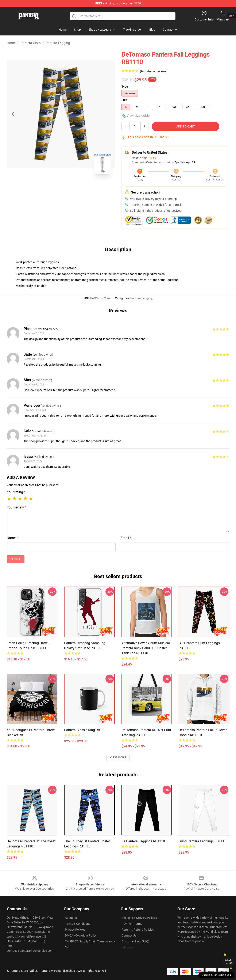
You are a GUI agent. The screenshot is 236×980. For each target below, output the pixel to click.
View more (118, 758)
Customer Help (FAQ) (136, 941)
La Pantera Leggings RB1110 (143, 841)
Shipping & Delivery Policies (139, 918)
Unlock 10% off (228, 962)
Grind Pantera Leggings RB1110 (202, 841)
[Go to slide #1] (50, 187)
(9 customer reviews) (154, 71)
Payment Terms (132, 924)
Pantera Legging (58, 43)
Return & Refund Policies (138, 930)
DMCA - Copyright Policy (81, 935)
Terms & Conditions (78, 924)
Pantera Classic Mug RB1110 (86, 730)
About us (71, 918)
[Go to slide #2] (72, 187)
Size (124, 100)
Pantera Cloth (31, 43)
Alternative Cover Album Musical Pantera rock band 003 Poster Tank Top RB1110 (146, 648)
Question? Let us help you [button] (216, 975)
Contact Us (129, 935)
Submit (16, 559)
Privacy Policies (75, 930)
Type (125, 87)
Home (11, 43)
